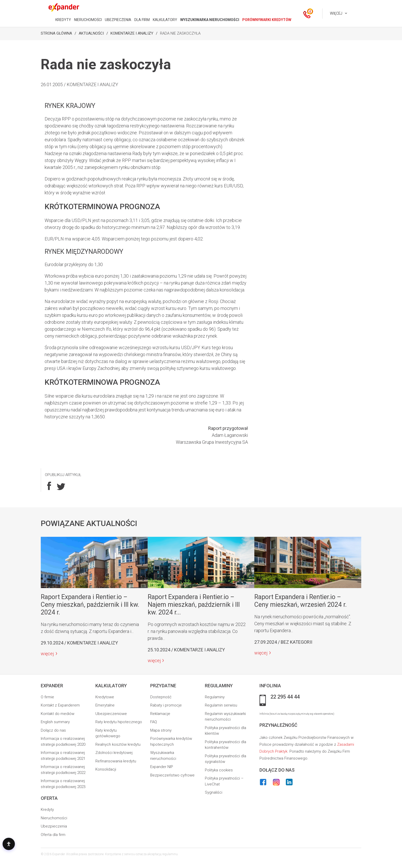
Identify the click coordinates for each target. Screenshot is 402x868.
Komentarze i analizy (132, 33)
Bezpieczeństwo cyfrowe (172, 775)
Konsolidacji (106, 769)
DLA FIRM (142, 20)
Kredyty (47, 810)
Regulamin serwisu (221, 705)
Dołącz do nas (53, 730)
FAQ (154, 722)
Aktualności (91, 33)
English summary (55, 722)
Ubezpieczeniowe (111, 714)
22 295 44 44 (285, 697)
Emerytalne (105, 705)
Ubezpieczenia (54, 826)
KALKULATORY (165, 20)
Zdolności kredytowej (114, 753)
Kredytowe (105, 697)
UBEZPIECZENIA (118, 20)
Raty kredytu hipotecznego (119, 722)
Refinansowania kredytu (116, 761)
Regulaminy (215, 697)
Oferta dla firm (53, 835)
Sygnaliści (214, 792)
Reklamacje (160, 714)
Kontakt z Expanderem (60, 705)
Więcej (336, 13)
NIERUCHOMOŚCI (88, 20)
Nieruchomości (54, 818)
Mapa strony (161, 730)
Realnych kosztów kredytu (118, 744)
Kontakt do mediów (58, 714)
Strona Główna (56, 33)
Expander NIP (162, 767)
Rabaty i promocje (166, 705)
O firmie (47, 697)
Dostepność (161, 697)
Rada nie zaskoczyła (180, 33)
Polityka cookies (219, 770)
